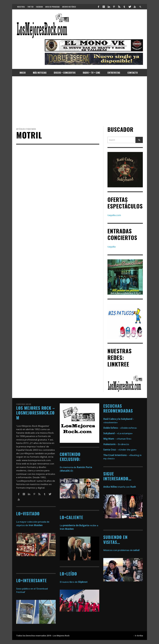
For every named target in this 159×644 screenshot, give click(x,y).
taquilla (112, 247)
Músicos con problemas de (121, 550)
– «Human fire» (117, 439)
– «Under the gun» (120, 450)
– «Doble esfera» (120, 428)
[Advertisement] (80, 101)
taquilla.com (114, 215)
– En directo (116, 444)
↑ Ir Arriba (138, 636)
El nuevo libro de (74, 582)
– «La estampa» (118, 433)
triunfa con (120, 487)
